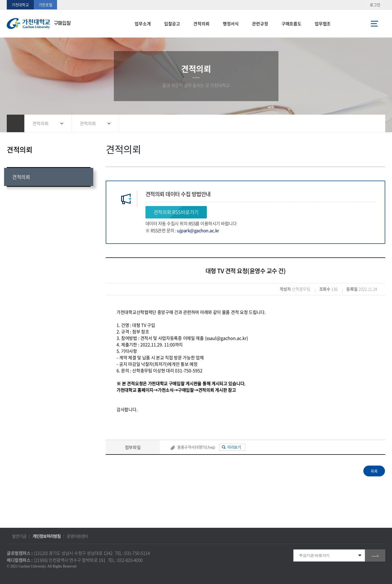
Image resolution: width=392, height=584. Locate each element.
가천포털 (46, 5)
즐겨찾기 (362, 123)
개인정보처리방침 (46, 536)
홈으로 (16, 123)
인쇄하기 (373, 123)
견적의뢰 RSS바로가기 (176, 212)
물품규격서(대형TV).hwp (196, 447)
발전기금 (19, 536)
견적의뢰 (41, 123)
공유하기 (351, 123)
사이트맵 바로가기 (374, 24)
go (375, 555)
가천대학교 (20, 5)
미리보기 (234, 447)
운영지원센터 (77, 536)
